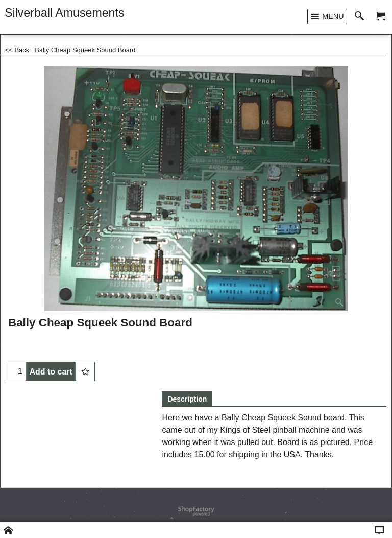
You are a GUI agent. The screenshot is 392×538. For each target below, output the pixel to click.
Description (187, 399)
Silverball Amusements (65, 13)
